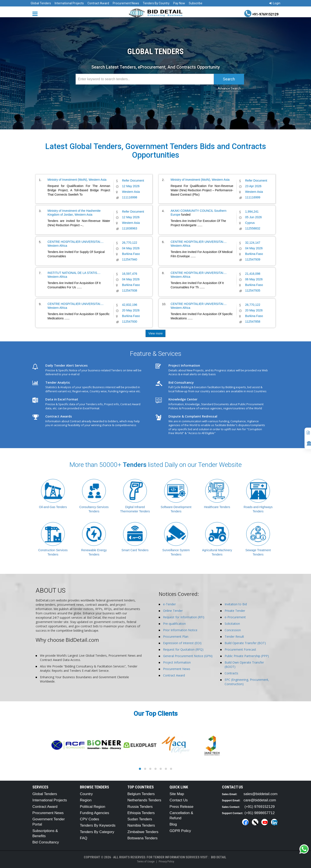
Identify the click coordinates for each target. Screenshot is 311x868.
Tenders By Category (97, 832)
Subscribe (196, 3)
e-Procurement (235, 617)
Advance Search (229, 88)
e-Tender (169, 604)
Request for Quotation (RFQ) (183, 649)
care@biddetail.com (260, 800)
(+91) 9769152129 (259, 807)
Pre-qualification (174, 624)
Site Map (177, 794)
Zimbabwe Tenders (143, 832)
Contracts (231, 673)
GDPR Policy (180, 831)
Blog (173, 824)
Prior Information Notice (180, 630)
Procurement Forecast (240, 649)
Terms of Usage (146, 861)
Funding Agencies (94, 813)
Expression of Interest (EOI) (182, 643)
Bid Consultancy (46, 842)
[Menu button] (36, 13)
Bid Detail (219, 857)
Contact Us (179, 800)
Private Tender (235, 611)
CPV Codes (90, 819)
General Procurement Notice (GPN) (188, 656)
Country (86, 794)
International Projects (69, 3)
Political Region (93, 807)
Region (86, 800)
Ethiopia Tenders (141, 813)
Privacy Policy (166, 861)
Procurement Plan (176, 636)
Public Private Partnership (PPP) (247, 656)
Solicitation (232, 624)
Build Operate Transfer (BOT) (245, 643)
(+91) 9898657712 (259, 813)
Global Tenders (41, 3)
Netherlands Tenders (144, 800)
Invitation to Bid (236, 604)
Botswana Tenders (143, 838)
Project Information (177, 662)
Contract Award (98, 3)
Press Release (182, 807)
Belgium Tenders (141, 794)
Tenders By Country (156, 3)
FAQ (84, 838)
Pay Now (179, 3)
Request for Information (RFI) (184, 617)
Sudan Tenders (140, 819)
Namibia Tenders (141, 825)
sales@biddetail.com (261, 794)
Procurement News (126, 3)
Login (275, 3)
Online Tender (173, 611)
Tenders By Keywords (98, 825)
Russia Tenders (140, 807)
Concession (233, 630)
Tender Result (234, 636)
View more (155, 333)
